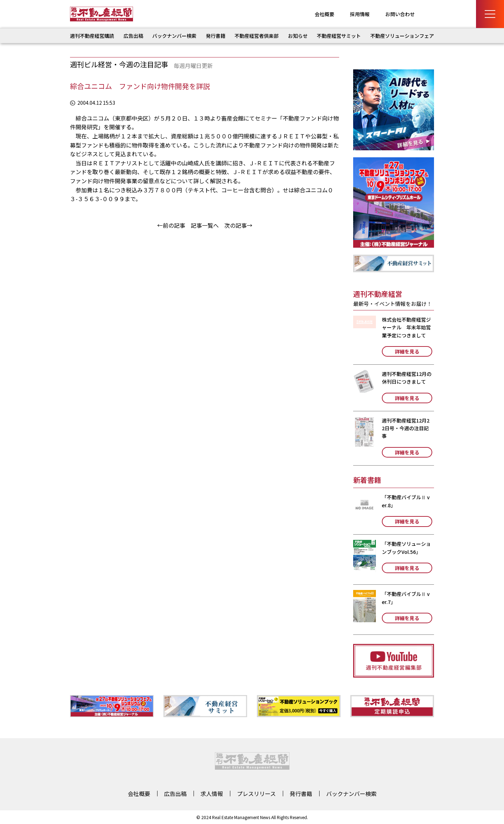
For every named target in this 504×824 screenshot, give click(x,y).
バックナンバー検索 (174, 36)
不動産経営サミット (339, 36)
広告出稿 (133, 36)
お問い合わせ (400, 14)
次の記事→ (238, 225)
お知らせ (298, 36)
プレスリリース (256, 794)
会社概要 (324, 14)
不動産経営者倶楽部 (257, 36)
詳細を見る (407, 351)
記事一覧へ (205, 225)
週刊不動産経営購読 (92, 36)
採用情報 (360, 14)
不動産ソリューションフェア (402, 36)
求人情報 (212, 794)
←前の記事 (171, 225)
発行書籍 (216, 36)
